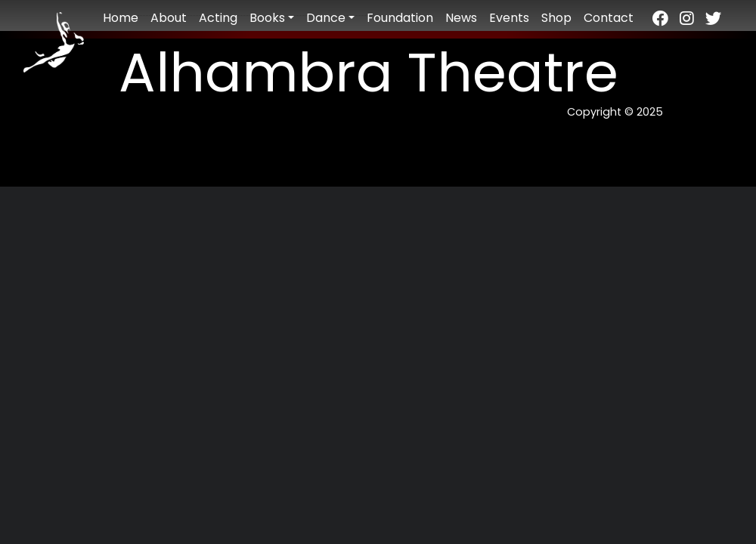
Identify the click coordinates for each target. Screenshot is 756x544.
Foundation (400, 18)
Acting (218, 18)
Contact (609, 18)
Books (267, 18)
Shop (556, 18)
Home (121, 18)
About (169, 18)
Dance (326, 18)
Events (509, 18)
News (461, 18)
